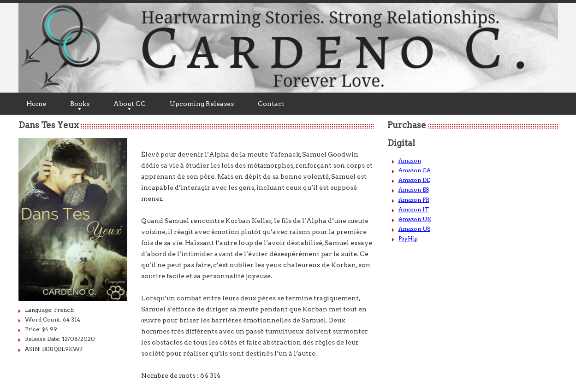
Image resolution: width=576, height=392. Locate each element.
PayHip (408, 238)
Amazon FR (414, 200)
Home (36, 104)
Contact (271, 104)
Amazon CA (415, 170)
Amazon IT (414, 209)
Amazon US (414, 229)
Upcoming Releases (202, 104)
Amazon (410, 161)
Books (80, 105)
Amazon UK (415, 219)
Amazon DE (414, 180)
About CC (130, 105)
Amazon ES (414, 190)
